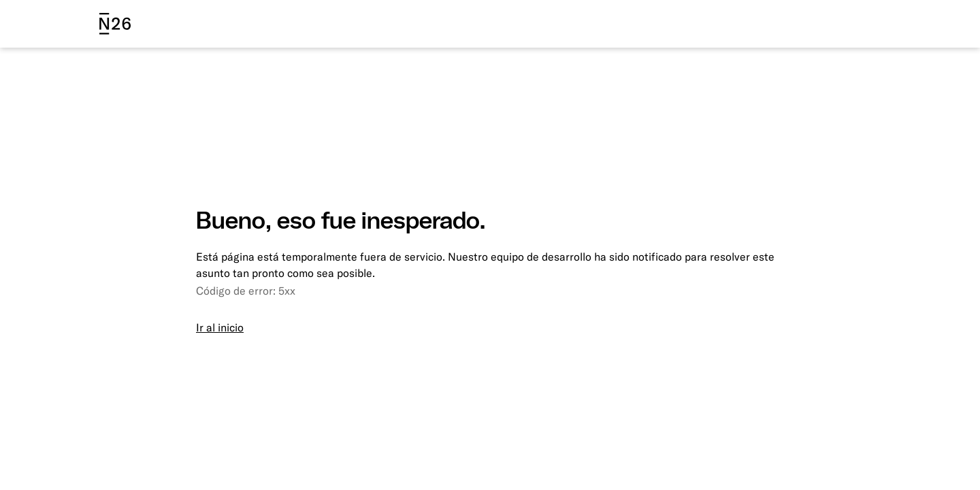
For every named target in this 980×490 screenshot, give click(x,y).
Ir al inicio (220, 327)
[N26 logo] (115, 24)
